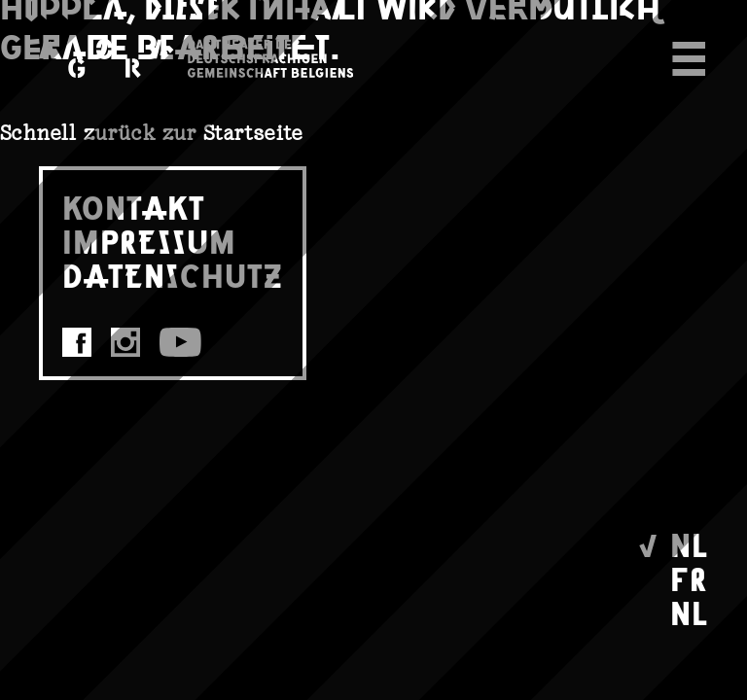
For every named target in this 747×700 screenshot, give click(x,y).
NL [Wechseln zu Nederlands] (689, 612)
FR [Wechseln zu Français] (689, 578)
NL (689, 544)
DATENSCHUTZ (173, 275)
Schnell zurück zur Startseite (152, 133)
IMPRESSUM (149, 241)
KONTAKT (134, 207)
